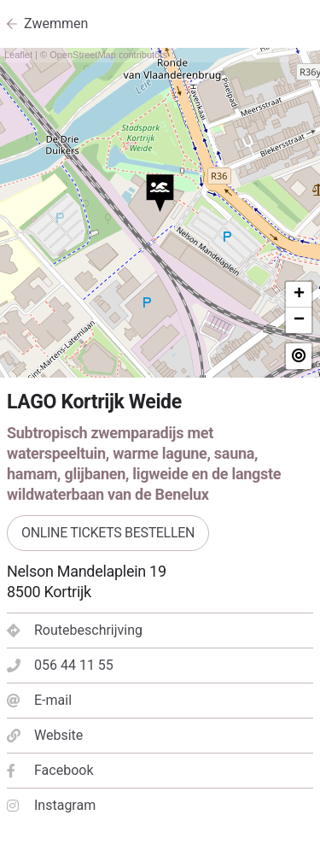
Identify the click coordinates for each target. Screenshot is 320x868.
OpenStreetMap (83, 55)
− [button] (299, 320)
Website (45, 735)
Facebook (50, 770)
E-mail (39, 700)
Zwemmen (56, 23)
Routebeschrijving (75, 630)
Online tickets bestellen (108, 533)
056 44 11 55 (60, 665)
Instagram (51, 805)
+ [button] (299, 295)
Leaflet (18, 55)
